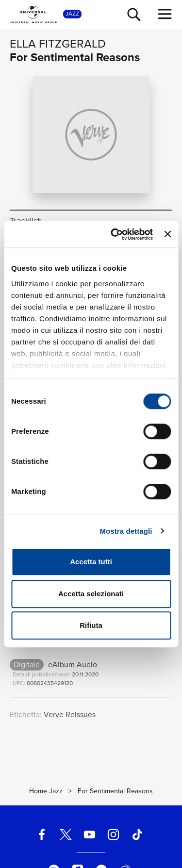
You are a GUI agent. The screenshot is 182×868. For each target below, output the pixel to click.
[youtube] (89, 835)
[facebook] (42, 835)
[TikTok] (137, 835)
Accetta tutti (91, 562)
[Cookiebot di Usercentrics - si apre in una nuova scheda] (114, 234)
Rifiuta (91, 625)
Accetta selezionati (91, 594)
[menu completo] (165, 14)
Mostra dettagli (126, 531)
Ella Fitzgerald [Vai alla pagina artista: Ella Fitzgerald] (58, 44)
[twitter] (66, 835)
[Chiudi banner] (167, 234)
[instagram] (114, 835)
